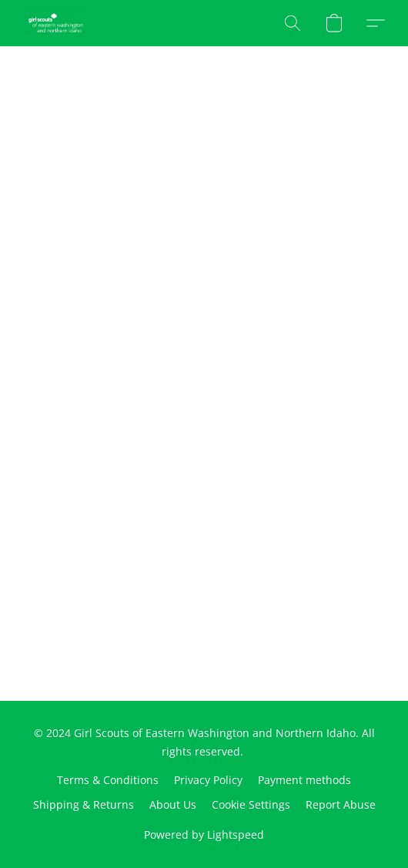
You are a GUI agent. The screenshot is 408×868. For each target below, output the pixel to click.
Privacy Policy (208, 780)
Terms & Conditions (108, 780)
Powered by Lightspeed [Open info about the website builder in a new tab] (204, 834)
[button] (57, 23)
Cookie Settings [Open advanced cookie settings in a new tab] (251, 804)
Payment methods (304, 780)
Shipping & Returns (84, 804)
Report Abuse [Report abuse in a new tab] (341, 804)
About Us (173, 804)
